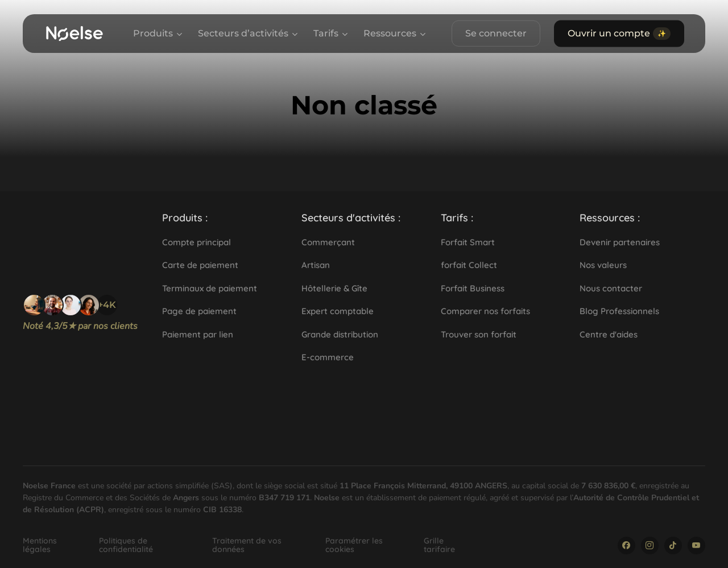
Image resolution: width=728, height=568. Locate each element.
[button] (185, 218)
